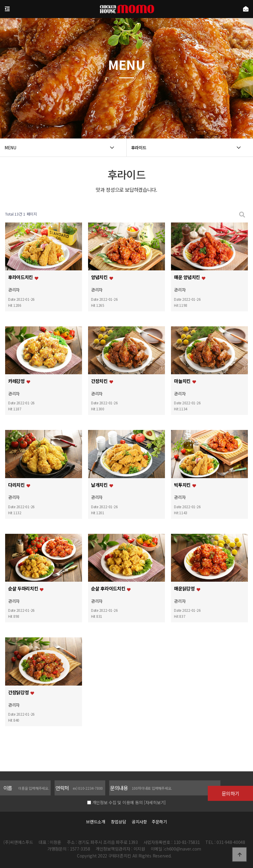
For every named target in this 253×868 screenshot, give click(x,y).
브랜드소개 (96, 822)
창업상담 (119, 822)
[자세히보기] (155, 802)
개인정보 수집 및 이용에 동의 (118, 802)
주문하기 (158, 822)
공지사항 (139, 822)
